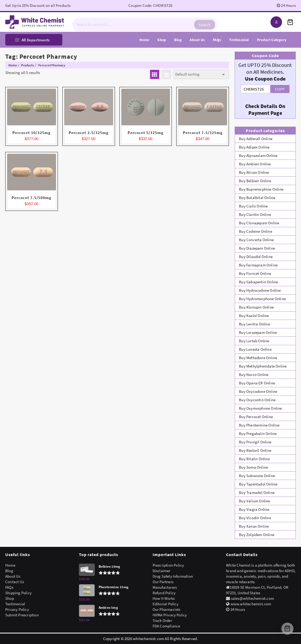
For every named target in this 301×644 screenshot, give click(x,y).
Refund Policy (164, 593)
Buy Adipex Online (254, 147)
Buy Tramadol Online (257, 492)
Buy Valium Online (254, 501)
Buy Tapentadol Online (258, 484)
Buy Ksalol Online (254, 316)
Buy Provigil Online (255, 442)
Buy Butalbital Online (257, 198)
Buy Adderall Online (256, 139)
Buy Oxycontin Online (257, 400)
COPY (280, 89)
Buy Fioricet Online (255, 273)
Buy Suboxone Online (257, 476)
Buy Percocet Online (256, 417)
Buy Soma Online (253, 467)
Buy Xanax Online (254, 526)
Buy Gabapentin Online (258, 282)
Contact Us (15, 582)
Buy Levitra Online (254, 324)
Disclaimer (162, 571)
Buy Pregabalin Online (258, 434)
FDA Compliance (166, 626)
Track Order (162, 620)
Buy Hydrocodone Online (260, 290)
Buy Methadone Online (258, 358)
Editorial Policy (165, 604)
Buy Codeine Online (255, 231)
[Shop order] (201, 74)
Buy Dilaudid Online (256, 257)
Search (205, 22)
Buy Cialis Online (253, 206)
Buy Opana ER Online (257, 383)
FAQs (9, 587)
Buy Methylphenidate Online (263, 366)
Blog (9, 571)
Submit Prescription (22, 615)
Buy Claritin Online (255, 214)
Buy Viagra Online (254, 509)
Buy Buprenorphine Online (261, 189)
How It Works (164, 598)
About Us (13, 576)
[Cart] (290, 22)
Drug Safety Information (173, 576)
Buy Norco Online (254, 375)
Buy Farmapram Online (258, 265)
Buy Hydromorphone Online (262, 299)
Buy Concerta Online (256, 240)
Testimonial (15, 604)
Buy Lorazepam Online (258, 332)
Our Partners (163, 582)
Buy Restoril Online (255, 450)
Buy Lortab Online (254, 341)
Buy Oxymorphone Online (260, 408)
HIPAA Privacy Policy (170, 615)
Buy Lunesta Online (255, 349)
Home (10, 565)
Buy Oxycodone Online (258, 391)
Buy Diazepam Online (257, 248)
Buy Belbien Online (255, 181)
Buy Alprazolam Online (258, 155)
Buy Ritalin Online (254, 459)
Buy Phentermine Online (259, 425)
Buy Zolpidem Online (257, 535)
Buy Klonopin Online (256, 307)
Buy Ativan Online (254, 172)
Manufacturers (165, 587)
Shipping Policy (18, 593)
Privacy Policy (17, 609)
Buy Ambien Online (255, 164)
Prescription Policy (168, 565)
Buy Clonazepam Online (259, 223)
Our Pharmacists (167, 609)
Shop (10, 598)
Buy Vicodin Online (255, 518)
